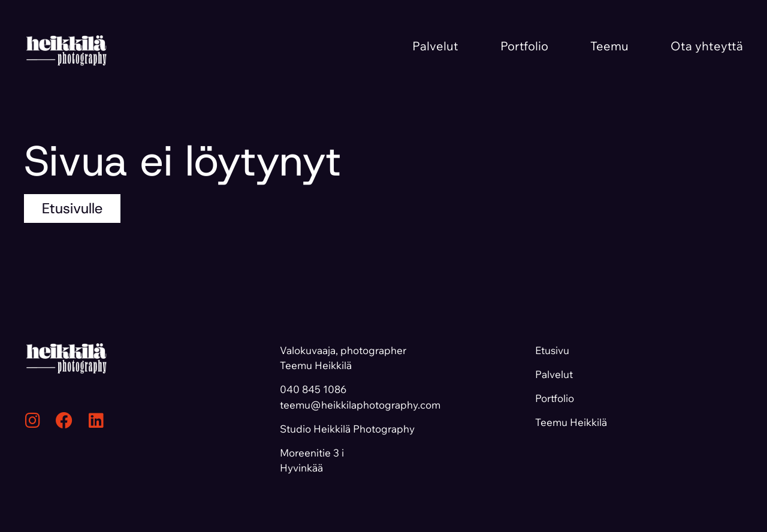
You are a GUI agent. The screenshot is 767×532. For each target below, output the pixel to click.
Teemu (609, 46)
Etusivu (552, 350)
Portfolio (524, 46)
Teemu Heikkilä (571, 422)
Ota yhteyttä (707, 46)
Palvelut (435, 46)
